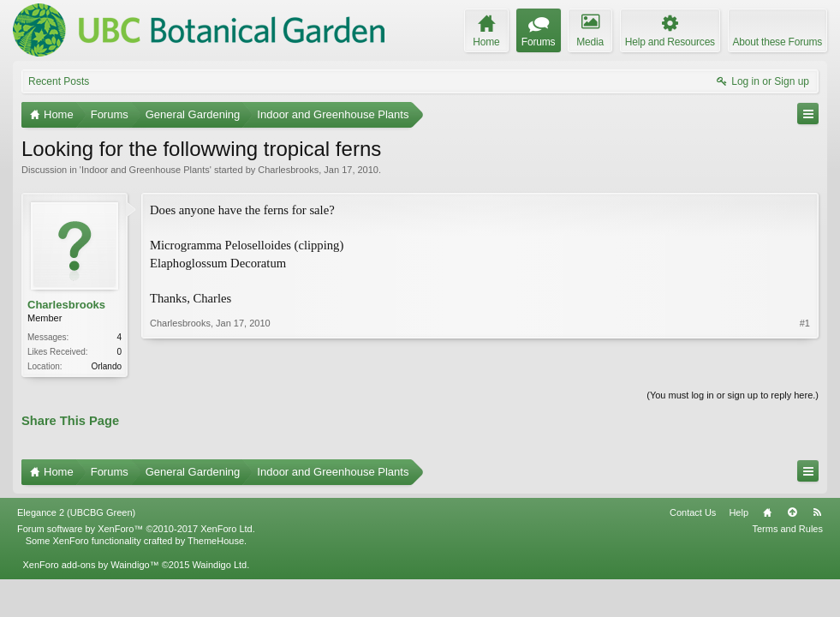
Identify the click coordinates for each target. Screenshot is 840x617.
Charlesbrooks (288, 170)
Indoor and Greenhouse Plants (146, 170)
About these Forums (777, 42)
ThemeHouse (216, 541)
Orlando (106, 366)
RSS (817, 512)
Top (792, 512)
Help (739, 512)
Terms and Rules (787, 529)
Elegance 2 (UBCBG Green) (76, 512)
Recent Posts (59, 81)
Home (767, 512)
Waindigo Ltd (219, 565)
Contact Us (693, 512)
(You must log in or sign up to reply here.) (733, 395)
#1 (805, 323)
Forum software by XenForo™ (136, 529)
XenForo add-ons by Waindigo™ (90, 565)
